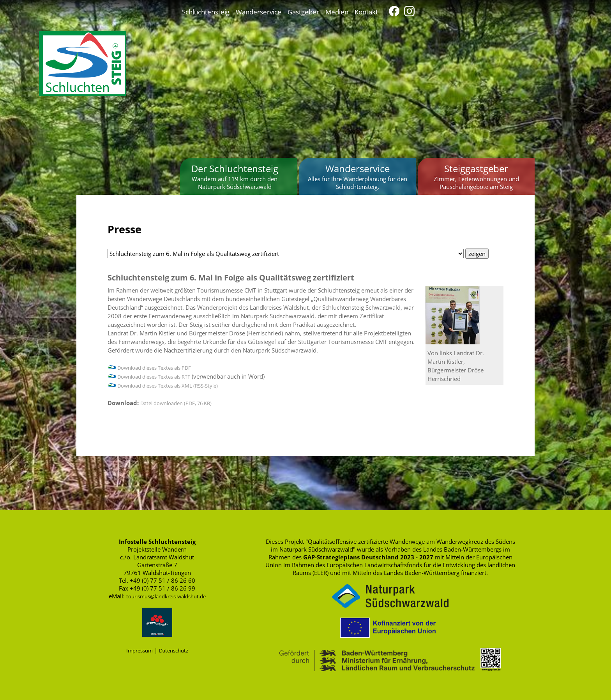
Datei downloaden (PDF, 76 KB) (176, 403)
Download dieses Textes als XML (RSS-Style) (163, 386)
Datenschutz (174, 651)
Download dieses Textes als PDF (149, 368)
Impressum (140, 651)
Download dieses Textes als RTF (149, 377)
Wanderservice (259, 12)
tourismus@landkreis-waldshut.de (166, 596)
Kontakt (366, 12)
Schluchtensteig (206, 12)
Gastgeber (303, 12)
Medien (337, 12)
